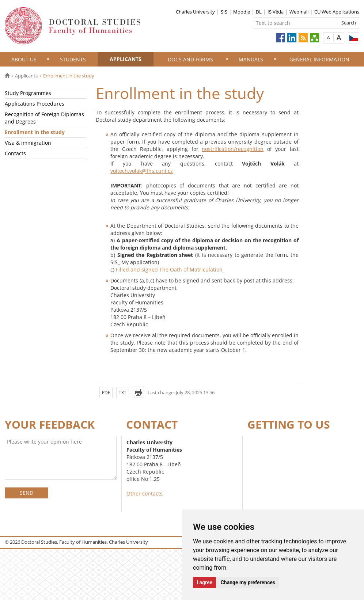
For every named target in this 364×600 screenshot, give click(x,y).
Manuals (251, 59)
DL (259, 12)
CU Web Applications (337, 12)
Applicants (126, 59)
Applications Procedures (35, 104)
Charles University (195, 12)
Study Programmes (28, 93)
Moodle (242, 12)
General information (319, 59)
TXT (123, 393)
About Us (24, 59)
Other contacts (145, 493)
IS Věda (276, 12)
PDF (106, 393)
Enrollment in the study (35, 132)
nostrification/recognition (233, 149)
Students (73, 59)
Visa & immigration (28, 143)
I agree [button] (204, 582)
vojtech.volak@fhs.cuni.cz (142, 171)
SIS (224, 12)
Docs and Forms (190, 59)
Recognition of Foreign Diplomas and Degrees (44, 118)
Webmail (299, 12)
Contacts (15, 153)
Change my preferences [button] (248, 582)
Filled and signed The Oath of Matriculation (169, 269)
